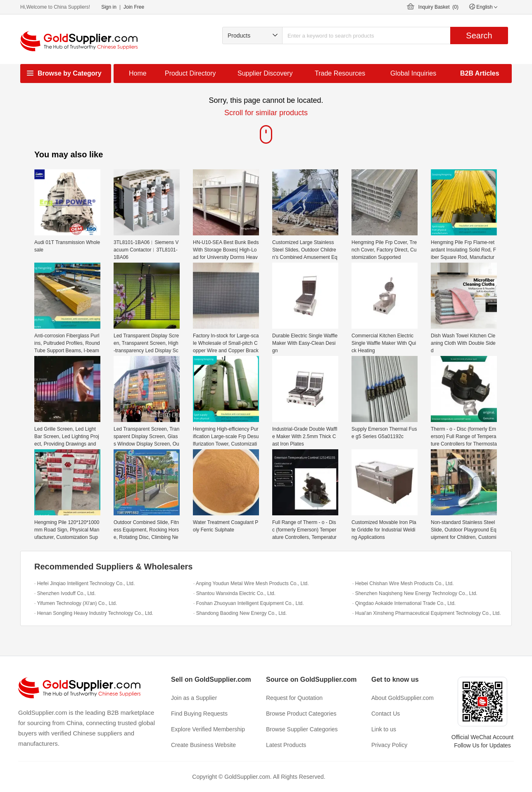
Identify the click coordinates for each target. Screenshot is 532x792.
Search (479, 36)
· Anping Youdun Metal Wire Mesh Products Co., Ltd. (251, 583)
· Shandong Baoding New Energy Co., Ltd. (240, 613)
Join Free (134, 7)
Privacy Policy (389, 745)
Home (138, 73)
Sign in (109, 7)
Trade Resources (340, 73)
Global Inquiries (413, 73)
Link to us (384, 729)
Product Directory (190, 73)
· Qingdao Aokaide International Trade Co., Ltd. (404, 603)
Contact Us (386, 714)
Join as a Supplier (194, 698)
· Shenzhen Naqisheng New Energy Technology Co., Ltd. (415, 593)
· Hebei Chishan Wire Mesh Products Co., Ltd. (403, 583)
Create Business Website (203, 745)
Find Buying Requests (199, 714)
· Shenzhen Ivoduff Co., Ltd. (65, 593)
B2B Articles (480, 73)
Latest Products (286, 745)
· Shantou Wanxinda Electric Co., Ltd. (234, 593)
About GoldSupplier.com (403, 698)
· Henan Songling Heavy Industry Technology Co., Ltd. (94, 613)
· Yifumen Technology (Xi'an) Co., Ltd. (76, 603)
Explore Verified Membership (208, 729)
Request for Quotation (294, 698)
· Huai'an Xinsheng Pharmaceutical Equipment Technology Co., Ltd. (427, 613)
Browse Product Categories (301, 714)
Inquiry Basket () (438, 7)
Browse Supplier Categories (302, 729)
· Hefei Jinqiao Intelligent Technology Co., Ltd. (84, 583)
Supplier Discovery (265, 73)
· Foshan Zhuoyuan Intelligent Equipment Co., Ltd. (249, 603)
